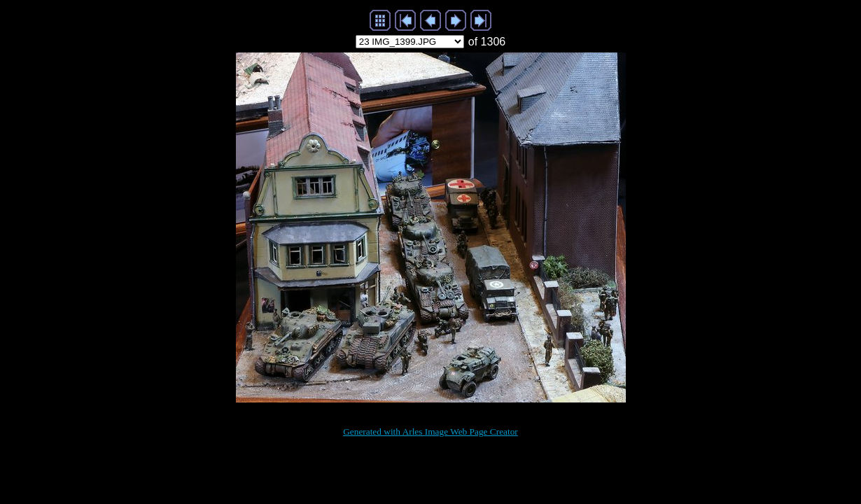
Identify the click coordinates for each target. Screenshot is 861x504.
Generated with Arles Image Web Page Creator (430, 432)
